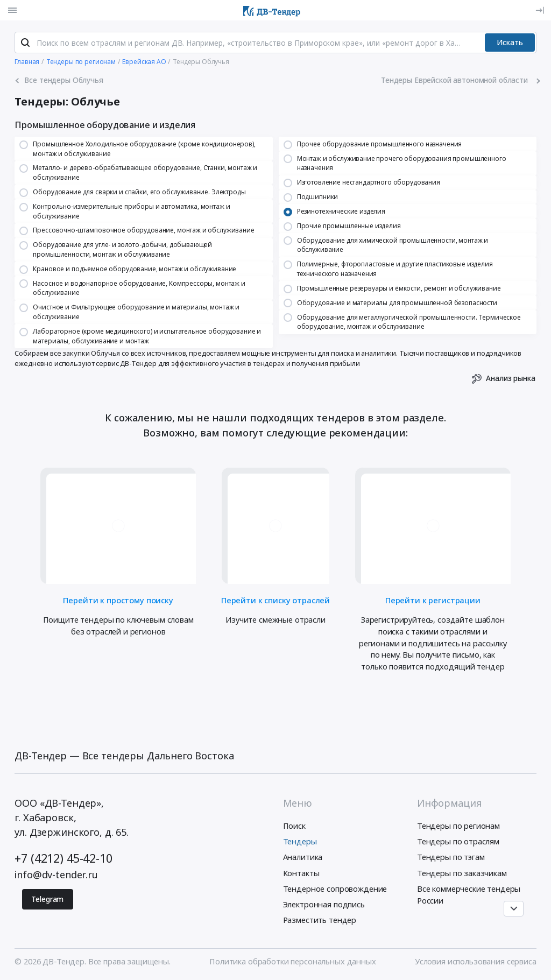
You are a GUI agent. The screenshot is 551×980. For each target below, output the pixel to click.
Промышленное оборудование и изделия (105, 125)
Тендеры (300, 841)
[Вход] (540, 10)
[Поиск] (25, 43)
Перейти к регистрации (433, 600)
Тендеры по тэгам (451, 857)
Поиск (294, 826)
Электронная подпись (324, 904)
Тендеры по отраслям (458, 841)
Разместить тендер (320, 920)
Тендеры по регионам (458, 826)
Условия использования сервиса (476, 961)
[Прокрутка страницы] (513, 909)
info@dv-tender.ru (56, 875)
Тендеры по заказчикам (462, 873)
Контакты (301, 873)
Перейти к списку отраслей (275, 600)
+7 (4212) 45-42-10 (63, 858)
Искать (510, 42)
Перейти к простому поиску (118, 600)
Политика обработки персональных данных (292, 961)
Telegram (47, 899)
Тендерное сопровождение (335, 889)
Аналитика (303, 857)
